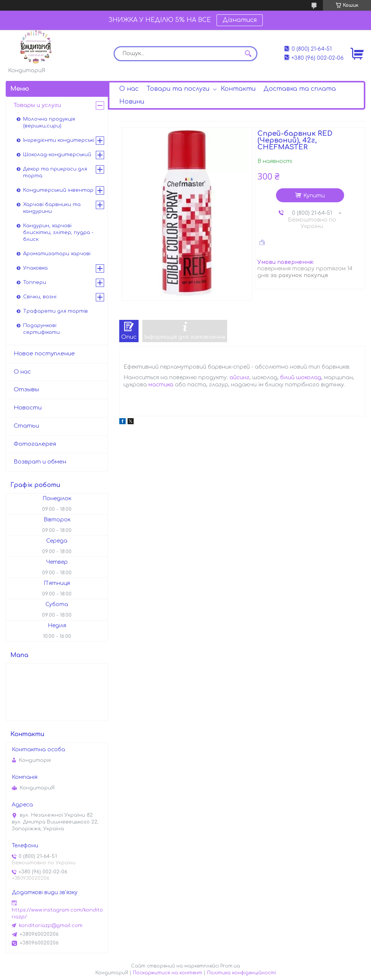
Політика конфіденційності (242, 973)
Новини (132, 102)
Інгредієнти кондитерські (59, 140)
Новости (28, 408)
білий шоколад (301, 378)
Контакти (238, 89)
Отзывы (26, 390)
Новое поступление (44, 354)
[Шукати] (248, 54)
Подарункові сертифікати (41, 329)
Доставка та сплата (300, 89)
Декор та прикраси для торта (55, 172)
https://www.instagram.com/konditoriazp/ (57, 913)
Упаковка (35, 268)
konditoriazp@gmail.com (51, 926)
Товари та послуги (178, 89)
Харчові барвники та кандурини (52, 208)
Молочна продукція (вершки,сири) (49, 122)
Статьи (26, 426)
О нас (129, 89)
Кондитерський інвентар (58, 190)
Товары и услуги (37, 105)
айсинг (239, 378)
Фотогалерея (35, 444)
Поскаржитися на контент (168, 973)
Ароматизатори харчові (57, 254)
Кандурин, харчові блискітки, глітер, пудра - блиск (58, 233)
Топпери (35, 282)
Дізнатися (240, 20)
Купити (314, 196)
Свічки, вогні (40, 297)
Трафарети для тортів (55, 311)
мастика (161, 385)
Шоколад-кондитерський (57, 155)
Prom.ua (230, 966)
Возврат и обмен (40, 462)
